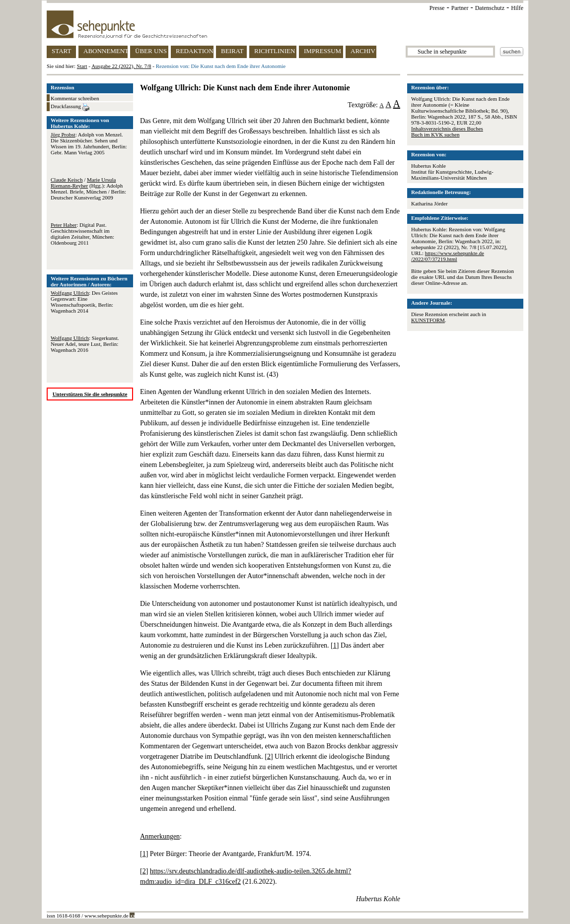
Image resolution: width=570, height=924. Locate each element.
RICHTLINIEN (275, 51)
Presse (437, 8)
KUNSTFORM (428, 320)
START (61, 51)
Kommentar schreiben (75, 98)
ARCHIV (363, 51)
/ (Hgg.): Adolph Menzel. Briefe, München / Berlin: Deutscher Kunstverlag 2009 (88, 189)
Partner (460, 8)
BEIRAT (232, 51)
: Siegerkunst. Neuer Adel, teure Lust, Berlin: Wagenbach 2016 (85, 344)
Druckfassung (70, 107)
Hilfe (517, 8)
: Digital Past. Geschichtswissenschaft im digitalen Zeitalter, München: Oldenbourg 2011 (82, 234)
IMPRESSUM (322, 51)
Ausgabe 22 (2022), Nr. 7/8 (121, 66)
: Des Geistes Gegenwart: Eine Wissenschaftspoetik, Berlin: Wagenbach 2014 (84, 302)
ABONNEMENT (106, 51)
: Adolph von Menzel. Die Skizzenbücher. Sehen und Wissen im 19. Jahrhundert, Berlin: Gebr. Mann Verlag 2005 (89, 143)
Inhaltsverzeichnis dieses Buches (447, 129)
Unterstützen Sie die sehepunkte (90, 394)
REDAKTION (195, 51)
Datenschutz (490, 8)
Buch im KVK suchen (435, 134)
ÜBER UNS (151, 51)
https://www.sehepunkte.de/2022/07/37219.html (448, 256)
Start (82, 66)
